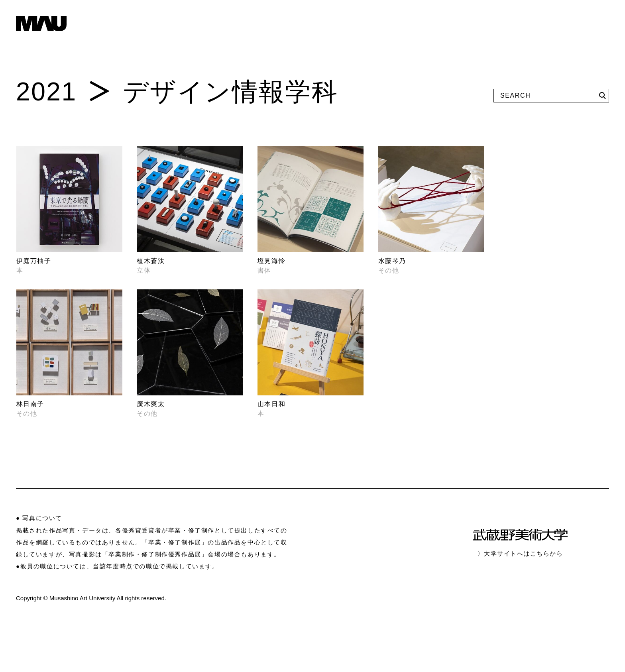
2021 (46, 92)
